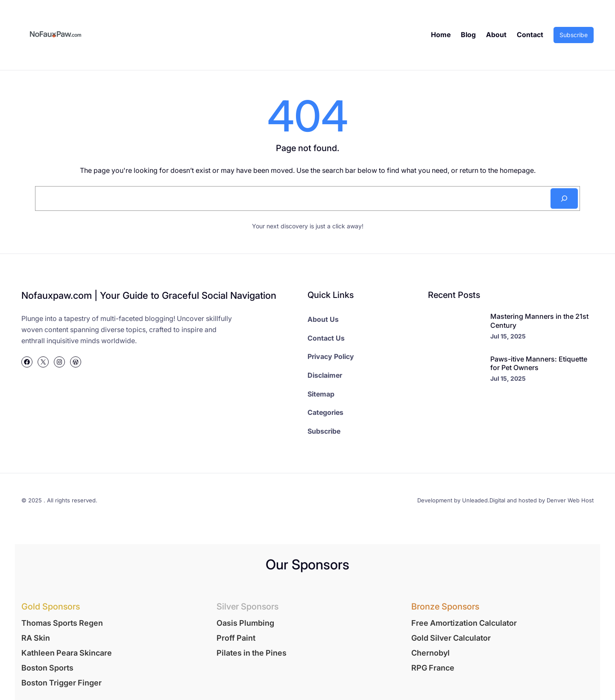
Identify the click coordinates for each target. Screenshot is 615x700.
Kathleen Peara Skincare (67, 653)
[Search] (564, 198)
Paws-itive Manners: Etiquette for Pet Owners (539, 363)
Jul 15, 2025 (508, 336)
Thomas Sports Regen (62, 623)
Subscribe (574, 35)
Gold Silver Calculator (451, 638)
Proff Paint (236, 638)
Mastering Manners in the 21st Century (539, 321)
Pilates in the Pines (252, 653)
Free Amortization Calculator (464, 623)
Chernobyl (430, 653)
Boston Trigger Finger (61, 683)
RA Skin (36, 638)
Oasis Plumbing (245, 623)
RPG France (433, 668)
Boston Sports (47, 668)
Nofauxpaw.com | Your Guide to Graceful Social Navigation (149, 295)
